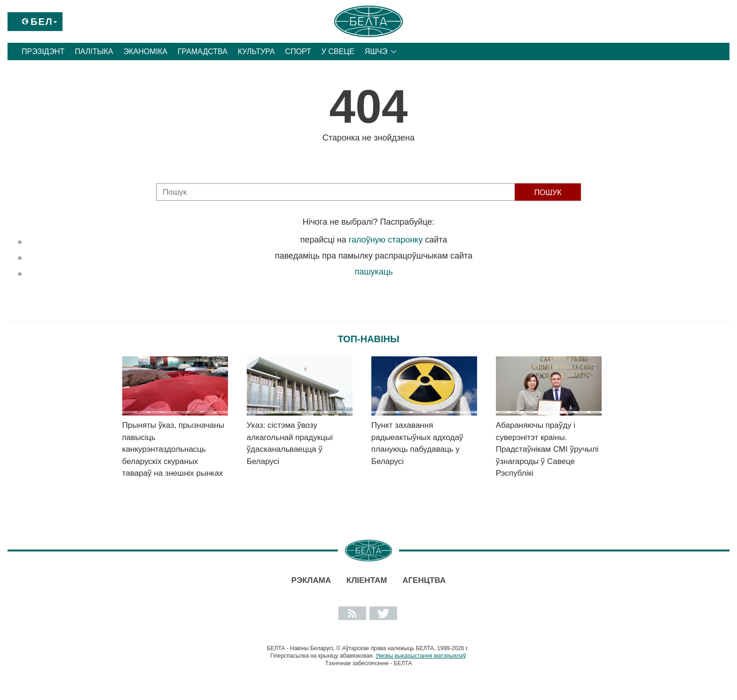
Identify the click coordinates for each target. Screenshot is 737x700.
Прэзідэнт (43, 51)
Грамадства (203, 51)
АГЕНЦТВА (424, 580)
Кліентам (367, 580)
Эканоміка (145, 51)
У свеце (338, 51)
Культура (256, 51)
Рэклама (311, 580)
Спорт (298, 51)
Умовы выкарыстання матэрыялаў (420, 656)
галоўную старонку (386, 240)
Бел (42, 22)
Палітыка (94, 51)
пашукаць (373, 272)
